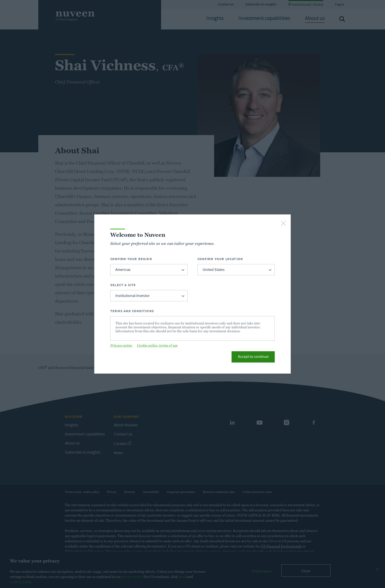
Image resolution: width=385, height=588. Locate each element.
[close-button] (283, 224)
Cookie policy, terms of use (157, 345)
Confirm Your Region (131, 259)
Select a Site (123, 285)
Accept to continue (253, 357)
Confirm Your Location (220, 259)
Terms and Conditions (132, 311)
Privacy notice (121, 345)
